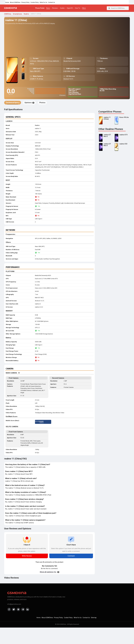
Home (7, 2)
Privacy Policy (25, 2)
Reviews (55, 8)
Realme (37, 125)
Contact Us (52, 2)
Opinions (29, 103)
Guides (62, 8)
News (48, 8)
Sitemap (94, 618)
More (84, 8)
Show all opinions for (50, 572)
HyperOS (70, 8)
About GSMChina (15, 2)
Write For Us (43, 2)
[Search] (109, 8)
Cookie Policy (35, 2)
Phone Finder (40, 8)
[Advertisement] (67, 40)
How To (78, 8)
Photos (42, 103)
